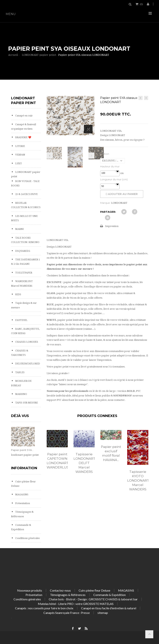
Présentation (22, 503)
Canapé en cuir (24, 116)
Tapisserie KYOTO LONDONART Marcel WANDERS (138, 480)
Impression (112, 226)
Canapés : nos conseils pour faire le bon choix (44, 608)
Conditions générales (27, 538)
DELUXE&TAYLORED (27, 364)
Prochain (91, 156)
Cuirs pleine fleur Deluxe (94, 590)
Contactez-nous (60, 590)
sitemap (103, 613)
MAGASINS (22, 494)
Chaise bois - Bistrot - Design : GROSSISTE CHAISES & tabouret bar (93, 599)
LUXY (18, 163)
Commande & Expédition (109, 595)
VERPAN (20, 155)
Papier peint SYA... (22, 450)
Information (24, 468)
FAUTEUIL (21, 320)
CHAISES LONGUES (26, 342)
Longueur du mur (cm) (114, 179)
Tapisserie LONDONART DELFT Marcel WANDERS (84, 463)
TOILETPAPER (23, 273)
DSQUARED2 (22, 251)
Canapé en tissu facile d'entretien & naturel (109, 608)
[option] (57, 454)
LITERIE (20, 146)
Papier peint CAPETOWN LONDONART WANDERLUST (57, 461)
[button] (117, 171)
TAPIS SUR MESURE (26, 403)
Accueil (13, 55)
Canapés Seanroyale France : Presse (67, 613)
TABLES (20, 372)
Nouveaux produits (30, 590)
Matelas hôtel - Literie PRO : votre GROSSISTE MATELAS (76, 604)
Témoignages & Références (68, 595)
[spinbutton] (110, 173)
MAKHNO (21, 394)
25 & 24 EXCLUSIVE (26, 194)
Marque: (105, 203)
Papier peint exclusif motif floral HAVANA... (111, 453)
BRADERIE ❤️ (23, 137)
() (141, 4)
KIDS (18, 294)
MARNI (19, 229)
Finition (105, 154)
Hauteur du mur (110, 166)
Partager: (108, 212)
